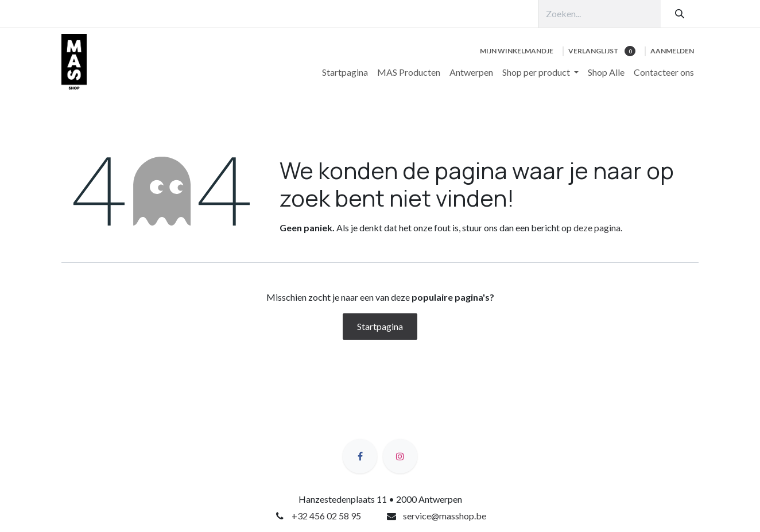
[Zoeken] (680, 14)
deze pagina (597, 228)
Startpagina (380, 326)
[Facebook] (360, 456)
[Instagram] (400, 456)
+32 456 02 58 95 (326, 516)
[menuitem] (345, 72)
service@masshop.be (445, 516)
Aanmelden (672, 51)
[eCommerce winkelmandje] (517, 51)
